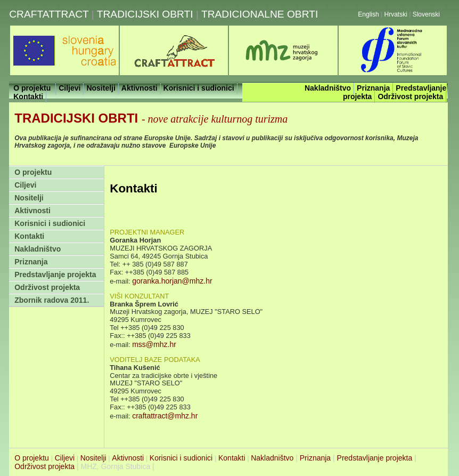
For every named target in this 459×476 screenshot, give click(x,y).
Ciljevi (25, 185)
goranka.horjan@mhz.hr (172, 281)
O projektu (33, 172)
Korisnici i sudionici (50, 223)
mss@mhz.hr (154, 344)
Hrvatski (396, 14)
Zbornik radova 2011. (52, 300)
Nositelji (29, 198)
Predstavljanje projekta (55, 275)
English (368, 14)
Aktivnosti (32, 211)
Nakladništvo (38, 249)
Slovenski (426, 14)
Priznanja (31, 262)
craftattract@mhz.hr (165, 416)
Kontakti (29, 236)
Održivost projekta (47, 287)
